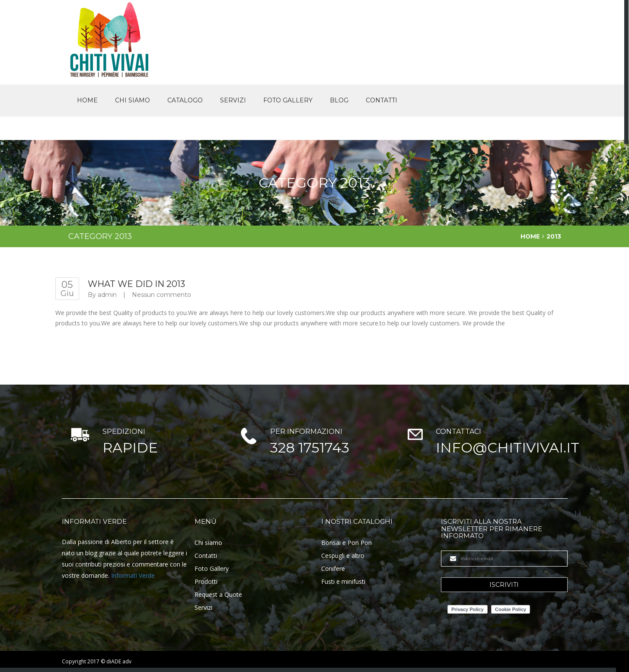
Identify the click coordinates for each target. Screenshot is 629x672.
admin (107, 294)
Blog (339, 100)
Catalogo (185, 100)
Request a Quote (218, 594)
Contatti (382, 100)
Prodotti (206, 581)
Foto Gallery (288, 100)
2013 (554, 236)
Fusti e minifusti (343, 581)
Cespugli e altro (343, 555)
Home (87, 100)
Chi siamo (133, 100)
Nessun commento (161, 294)
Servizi (233, 100)
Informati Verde (133, 575)
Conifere (333, 568)
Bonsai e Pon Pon (346, 542)
